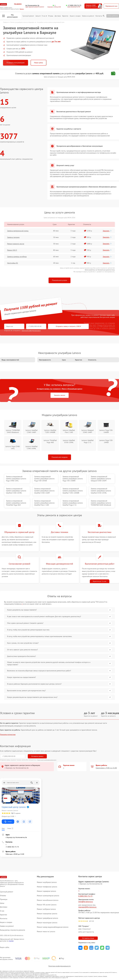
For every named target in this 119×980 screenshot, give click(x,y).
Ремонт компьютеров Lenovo (48, 896)
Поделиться (80, 948)
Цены (38, 16)
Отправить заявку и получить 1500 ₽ (68, 326)
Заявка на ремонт (88, 16)
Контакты (99, 16)
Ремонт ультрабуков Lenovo (48, 918)
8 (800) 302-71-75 (85, 896)
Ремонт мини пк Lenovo (46, 931)
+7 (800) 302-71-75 (75, 5)
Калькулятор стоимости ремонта (12, 930)
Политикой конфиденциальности (47, 760)
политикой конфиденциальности (31, 331)
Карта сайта (5, 947)
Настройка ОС (13, 263)
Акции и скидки (75, 16)
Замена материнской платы (18, 231)
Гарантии (65, 16)
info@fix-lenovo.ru (86, 902)
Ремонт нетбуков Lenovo (46, 909)
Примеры (4, 899)
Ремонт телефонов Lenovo (47, 887)
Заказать (107, 231)
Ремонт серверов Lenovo (46, 891)
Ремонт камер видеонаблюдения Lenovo (53, 927)
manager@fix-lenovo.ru (87, 907)
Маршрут (8, 822)
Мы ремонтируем (10, 16)
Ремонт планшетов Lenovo (47, 914)
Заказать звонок (60, 395)
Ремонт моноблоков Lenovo (48, 900)
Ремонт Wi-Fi (12, 250)
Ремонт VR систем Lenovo (47, 905)
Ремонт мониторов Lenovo (47, 923)
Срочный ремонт (28, 16)
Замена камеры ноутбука (17, 257)
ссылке (11, 941)
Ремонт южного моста (16, 244)
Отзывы (51, 16)
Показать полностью (8, 735)
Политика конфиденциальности (59, 966)
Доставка (58, 16)
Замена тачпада (13, 237)
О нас (44, 16)
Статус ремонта (113, 16)
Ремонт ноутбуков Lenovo (47, 882)
